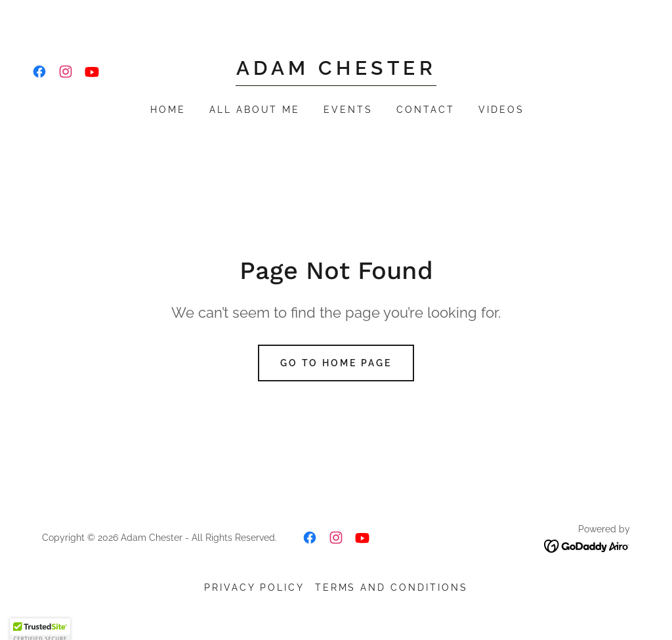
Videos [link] (501, 110)
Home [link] (168, 110)
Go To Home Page (336, 363)
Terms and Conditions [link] (392, 587)
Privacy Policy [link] (254, 587)
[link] (39, 72)
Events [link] (348, 110)
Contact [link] (426, 110)
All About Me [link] (255, 110)
